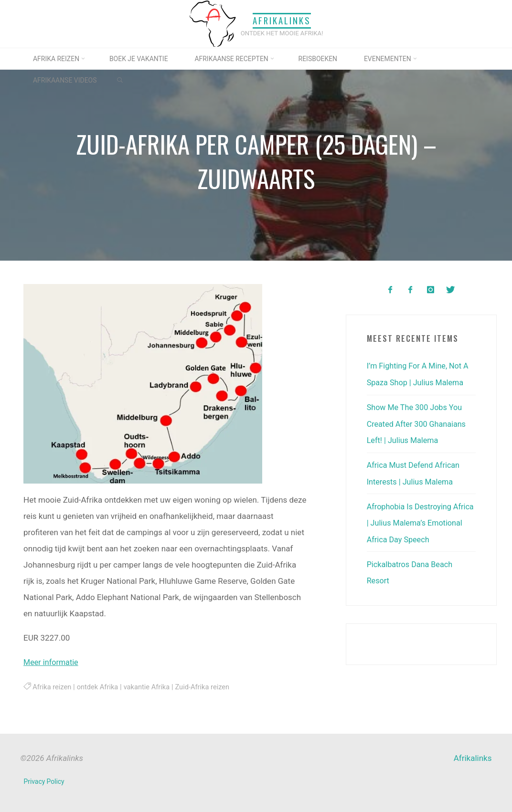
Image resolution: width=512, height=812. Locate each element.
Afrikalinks (282, 21)
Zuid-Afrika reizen (209, 687)
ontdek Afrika (100, 687)
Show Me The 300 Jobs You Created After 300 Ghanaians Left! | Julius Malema (419, 423)
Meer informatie (52, 662)
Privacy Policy (45, 781)
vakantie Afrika (151, 687)
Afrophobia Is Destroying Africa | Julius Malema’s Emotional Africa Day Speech (419, 521)
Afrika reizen (53, 687)
